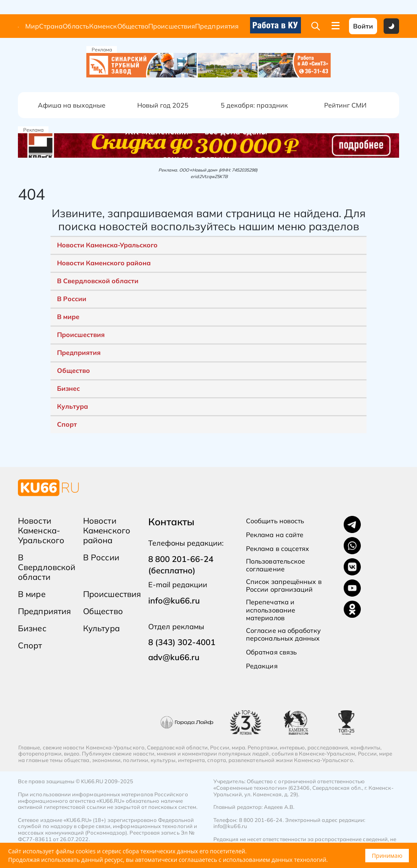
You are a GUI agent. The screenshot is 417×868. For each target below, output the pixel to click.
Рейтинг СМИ (345, 105)
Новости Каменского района (104, 263)
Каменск (103, 26)
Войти (363, 26)
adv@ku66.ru (174, 657)
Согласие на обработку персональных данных (283, 634)
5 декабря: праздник (254, 105)
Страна (51, 26)
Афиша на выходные (72, 105)
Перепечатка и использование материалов (271, 610)
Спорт (67, 424)
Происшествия (172, 26)
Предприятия (217, 26)
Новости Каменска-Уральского (107, 245)
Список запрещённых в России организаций (284, 586)
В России (72, 299)
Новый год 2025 (163, 105)
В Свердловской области (98, 281)
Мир (32, 26)
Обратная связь (271, 652)
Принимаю (387, 856)
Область (76, 26)
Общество (133, 26)
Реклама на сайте (275, 535)
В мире (68, 317)
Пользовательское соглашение (275, 565)
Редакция (262, 666)
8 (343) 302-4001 (182, 642)
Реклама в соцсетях (278, 549)
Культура (72, 406)
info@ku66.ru (174, 600)
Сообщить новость (275, 521)
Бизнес (68, 388)
